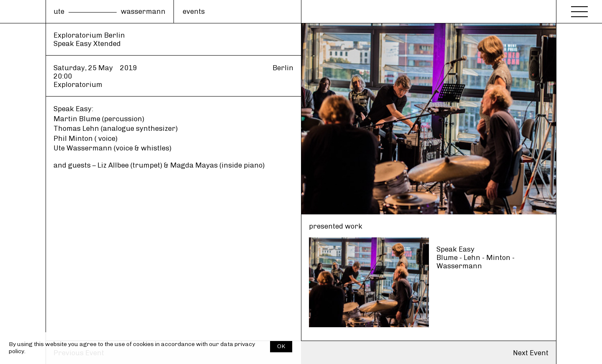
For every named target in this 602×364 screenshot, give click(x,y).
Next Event (531, 353)
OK (281, 346)
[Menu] (579, 9)
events (194, 11)
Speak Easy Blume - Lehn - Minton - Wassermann (476, 257)
